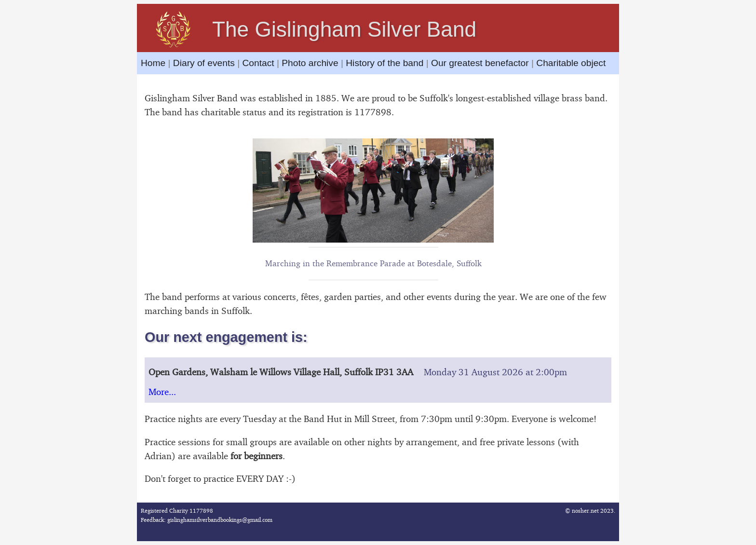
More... (162, 392)
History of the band (385, 63)
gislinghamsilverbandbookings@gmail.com (220, 520)
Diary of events (204, 63)
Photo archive (310, 63)
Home (155, 63)
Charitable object (571, 63)
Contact (258, 63)
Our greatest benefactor (480, 63)
